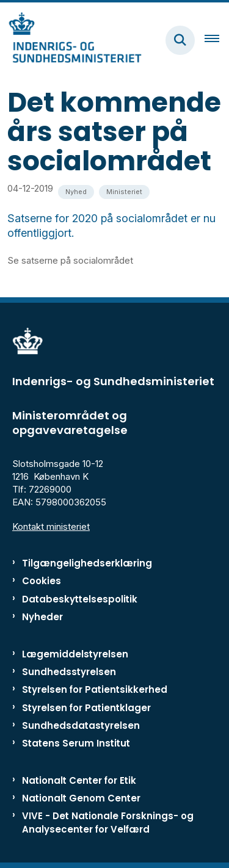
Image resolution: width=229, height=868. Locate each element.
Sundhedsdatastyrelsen (81, 725)
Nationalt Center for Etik (79, 780)
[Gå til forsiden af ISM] (71, 40)
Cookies (42, 581)
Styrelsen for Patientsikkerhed (95, 689)
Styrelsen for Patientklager (86, 708)
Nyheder (42, 617)
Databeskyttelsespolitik (80, 599)
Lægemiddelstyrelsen (75, 654)
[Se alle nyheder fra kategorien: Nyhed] (76, 192)
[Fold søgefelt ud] (180, 40)
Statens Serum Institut (76, 743)
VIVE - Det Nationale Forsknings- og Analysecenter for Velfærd (108, 822)
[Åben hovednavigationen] (217, 40)
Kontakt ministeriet (51, 526)
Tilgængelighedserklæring (87, 563)
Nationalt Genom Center (81, 798)
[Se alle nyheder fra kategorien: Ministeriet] (124, 192)
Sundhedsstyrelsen (69, 672)
